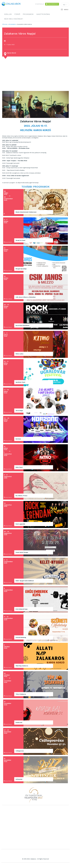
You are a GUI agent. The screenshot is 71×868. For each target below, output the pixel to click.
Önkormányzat (52, 4)
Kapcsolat (40, 4)
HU (65, 5)
